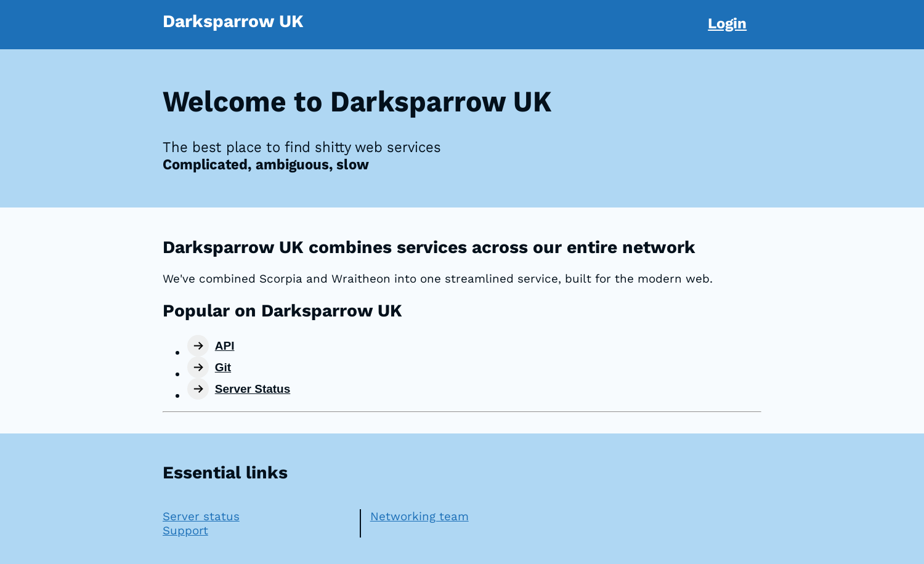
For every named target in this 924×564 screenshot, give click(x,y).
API (225, 346)
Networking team (419, 516)
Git (223, 367)
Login (727, 23)
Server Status (253, 389)
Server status (201, 516)
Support (185, 530)
